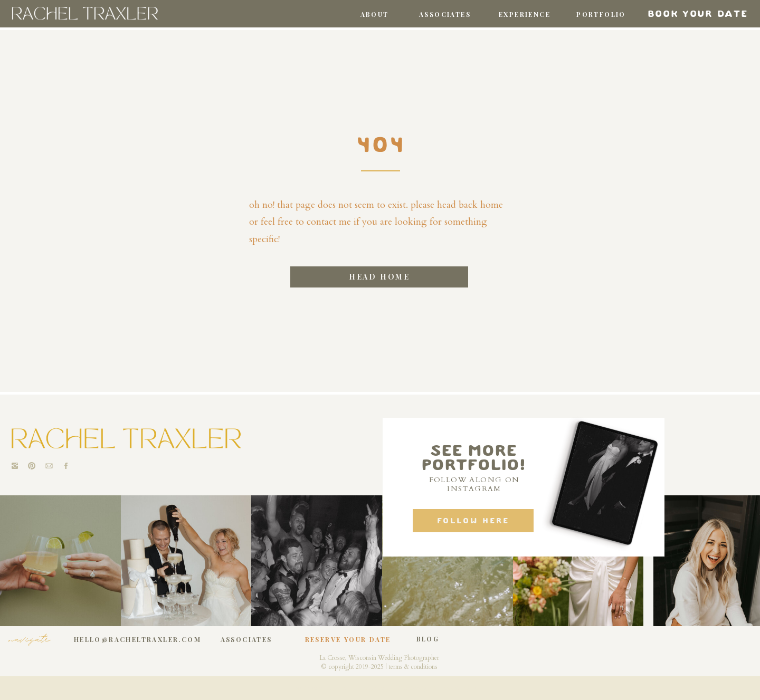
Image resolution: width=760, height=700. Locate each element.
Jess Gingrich (462, 688)
